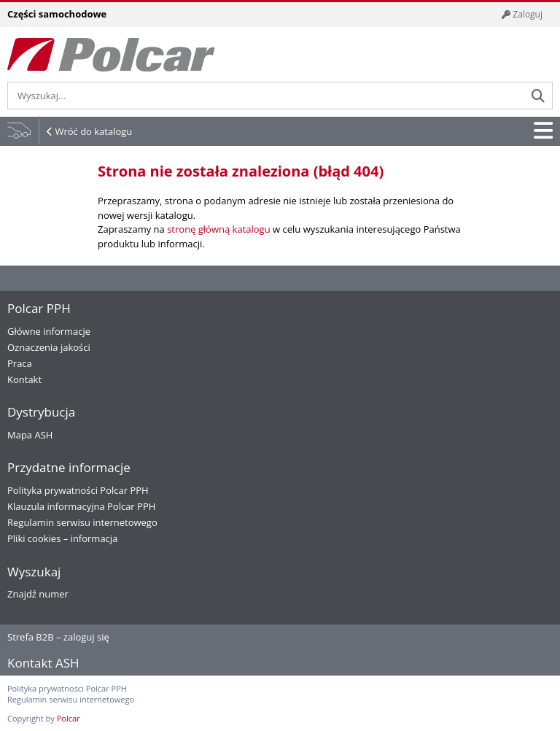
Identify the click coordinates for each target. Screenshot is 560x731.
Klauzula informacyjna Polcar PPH (81, 506)
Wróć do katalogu (93, 131)
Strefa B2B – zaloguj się (58, 637)
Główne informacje (49, 331)
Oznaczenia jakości (49, 347)
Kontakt (24, 379)
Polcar (69, 718)
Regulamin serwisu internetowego (82, 522)
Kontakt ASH (43, 663)
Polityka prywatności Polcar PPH (78, 490)
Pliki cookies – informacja (62, 538)
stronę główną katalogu (218, 229)
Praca (20, 363)
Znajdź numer (38, 594)
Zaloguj (522, 14)
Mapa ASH (30, 435)
